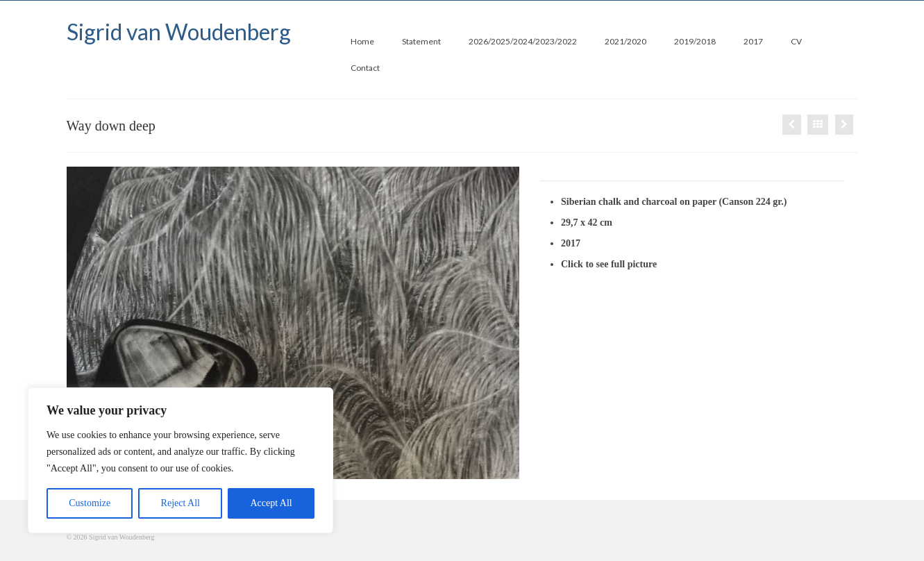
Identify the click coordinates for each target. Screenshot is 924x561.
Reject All (180, 503)
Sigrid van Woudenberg (179, 32)
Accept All (271, 503)
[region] (180, 460)
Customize (90, 503)
